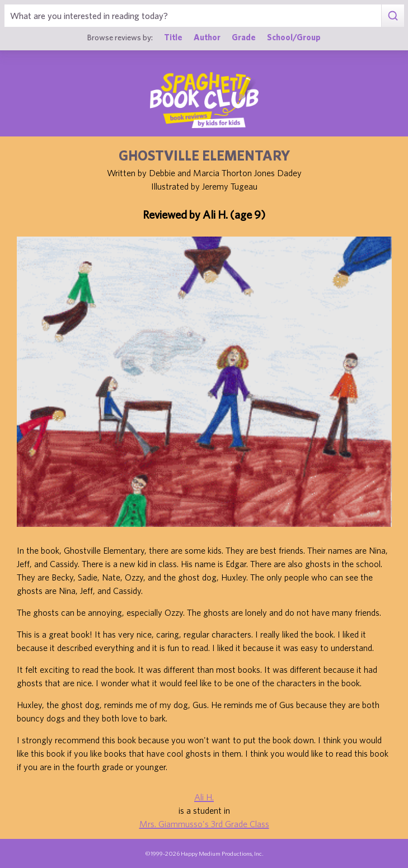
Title (173, 37)
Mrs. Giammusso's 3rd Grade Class (204, 824)
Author (207, 37)
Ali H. (204, 797)
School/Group (294, 37)
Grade (244, 37)
